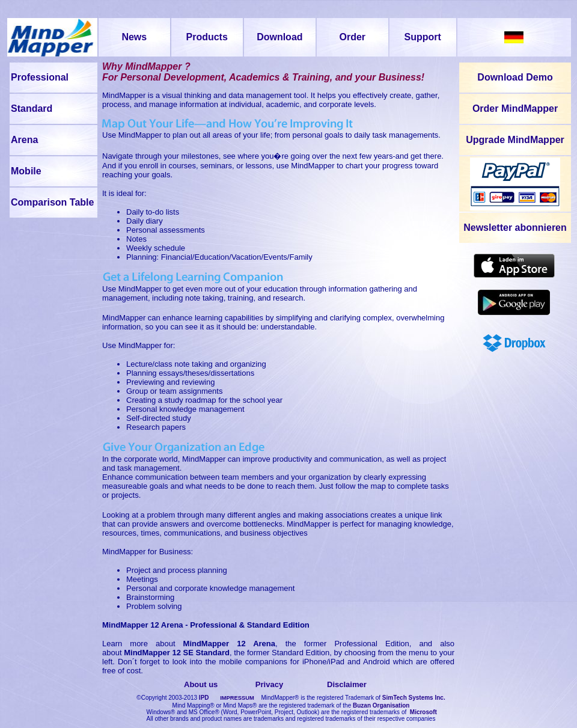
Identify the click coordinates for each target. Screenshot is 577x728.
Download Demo (515, 77)
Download (279, 37)
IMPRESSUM (237, 698)
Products (207, 37)
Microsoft (423, 712)
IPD (204, 698)
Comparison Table (52, 202)
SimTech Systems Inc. (414, 698)
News (134, 37)
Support (423, 37)
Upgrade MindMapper (515, 140)
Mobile (26, 171)
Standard (32, 109)
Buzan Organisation (381, 705)
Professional (40, 77)
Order (353, 37)
